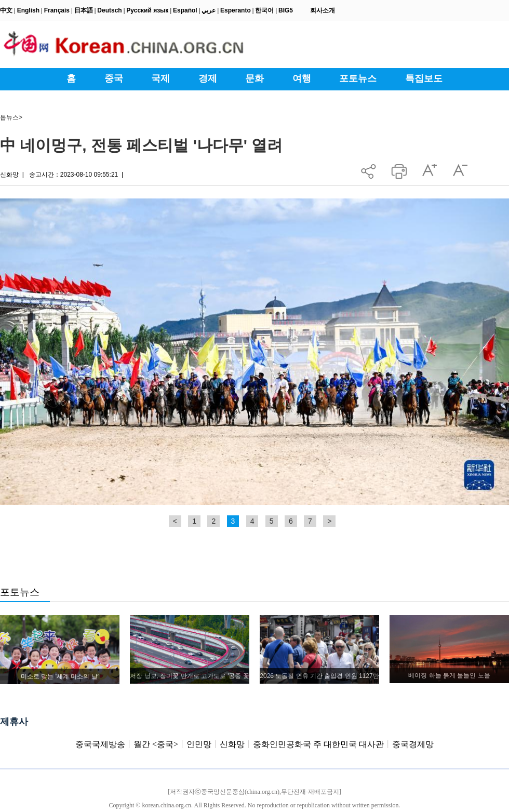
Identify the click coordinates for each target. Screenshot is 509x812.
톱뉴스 (9, 117)
